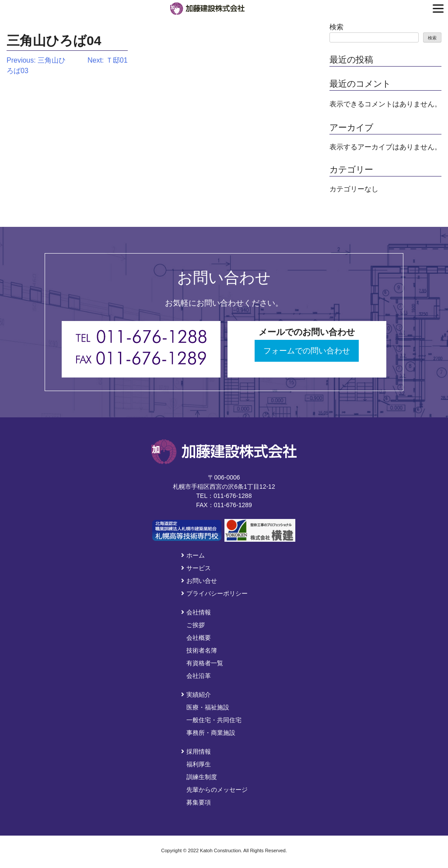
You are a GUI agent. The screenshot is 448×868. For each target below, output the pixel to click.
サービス (196, 568)
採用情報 (196, 752)
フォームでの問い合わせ (307, 351)
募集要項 (199, 802)
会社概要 (199, 638)
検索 (336, 27)
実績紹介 (196, 695)
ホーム (193, 555)
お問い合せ (199, 581)
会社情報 (196, 612)
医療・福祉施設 (208, 707)
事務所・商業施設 (211, 733)
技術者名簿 (202, 650)
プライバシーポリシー (214, 593)
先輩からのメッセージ (217, 790)
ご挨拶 (196, 625)
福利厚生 (199, 764)
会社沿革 (199, 676)
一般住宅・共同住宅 (214, 720)
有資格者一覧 (205, 663)
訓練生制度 (202, 777)
